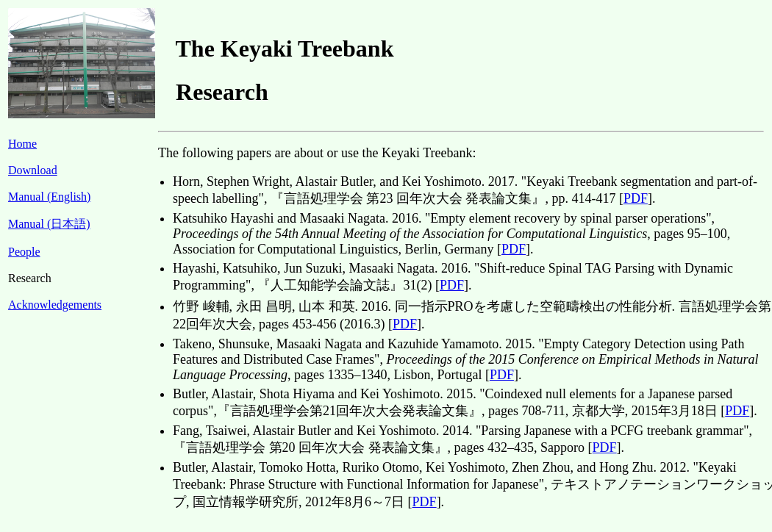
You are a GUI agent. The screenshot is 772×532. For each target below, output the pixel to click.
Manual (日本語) (49, 224)
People (24, 252)
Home (22, 144)
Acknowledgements (55, 305)
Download (33, 170)
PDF (636, 198)
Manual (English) (49, 197)
